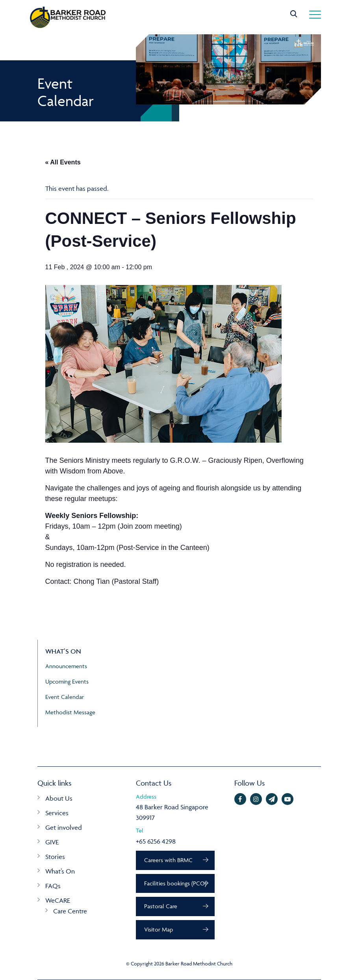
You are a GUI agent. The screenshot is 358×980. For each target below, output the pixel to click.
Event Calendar (65, 697)
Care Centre (70, 911)
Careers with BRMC (168, 860)
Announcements (66, 666)
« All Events (63, 162)
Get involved (64, 827)
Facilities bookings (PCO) (175, 883)
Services (57, 813)
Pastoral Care (161, 906)
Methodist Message (70, 712)
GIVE (52, 842)
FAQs (53, 886)
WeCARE (58, 900)
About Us (59, 798)
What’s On (60, 871)
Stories (55, 857)
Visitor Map (159, 929)
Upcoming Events (67, 681)
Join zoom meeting (150, 526)
